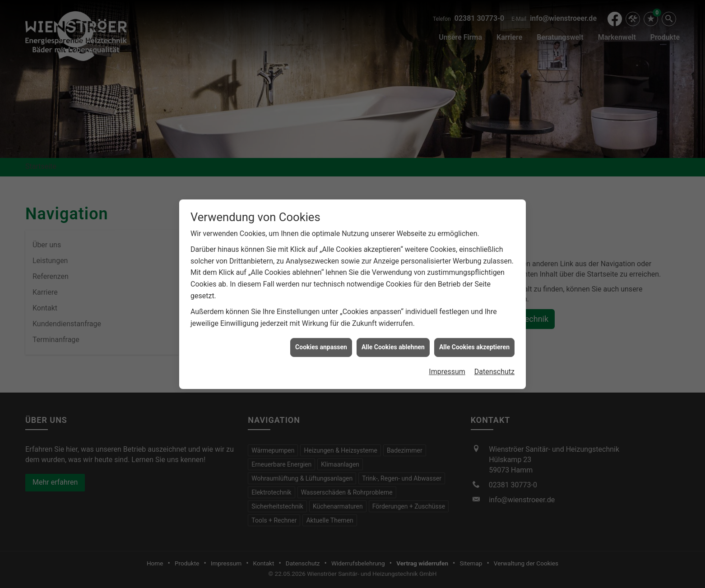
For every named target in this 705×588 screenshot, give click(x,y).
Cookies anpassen (321, 331)
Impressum (447, 355)
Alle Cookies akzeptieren (474, 331)
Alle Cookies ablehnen (393, 331)
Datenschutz (494, 355)
